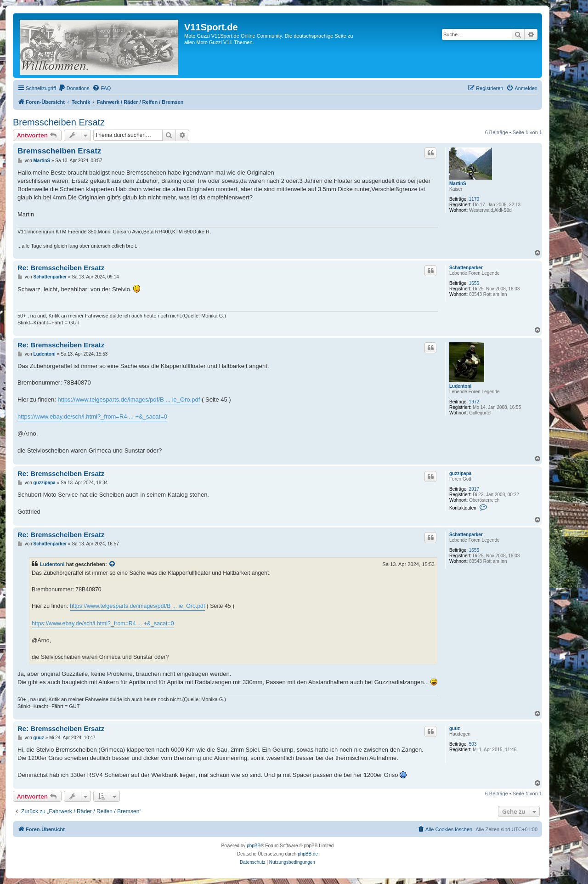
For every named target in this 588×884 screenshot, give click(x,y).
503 (473, 744)
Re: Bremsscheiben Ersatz (61, 268)
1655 (474, 283)
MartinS (458, 184)
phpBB (254, 846)
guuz (455, 728)
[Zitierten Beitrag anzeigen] (113, 564)
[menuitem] (74, 88)
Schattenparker (466, 268)
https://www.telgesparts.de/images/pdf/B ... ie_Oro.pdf (129, 399)
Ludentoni (460, 386)
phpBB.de (308, 854)
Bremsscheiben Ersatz (59, 122)
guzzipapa (460, 473)
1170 (474, 199)
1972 (474, 402)
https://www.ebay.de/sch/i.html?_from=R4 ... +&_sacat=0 (92, 416)
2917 (474, 489)
